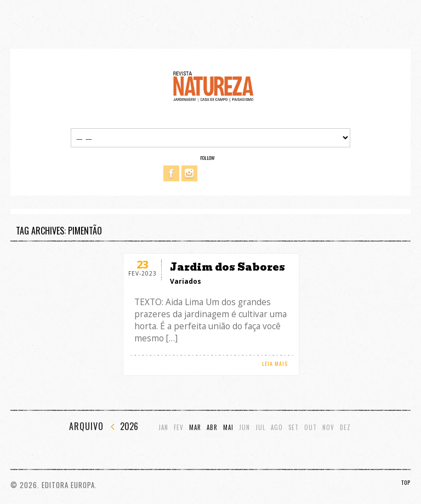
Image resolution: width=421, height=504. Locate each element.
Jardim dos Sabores (227, 267)
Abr (212, 428)
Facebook (171, 173)
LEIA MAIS (275, 363)
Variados (186, 281)
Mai (228, 428)
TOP (406, 482)
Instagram (189, 173)
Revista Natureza (213, 86)
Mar (195, 428)
